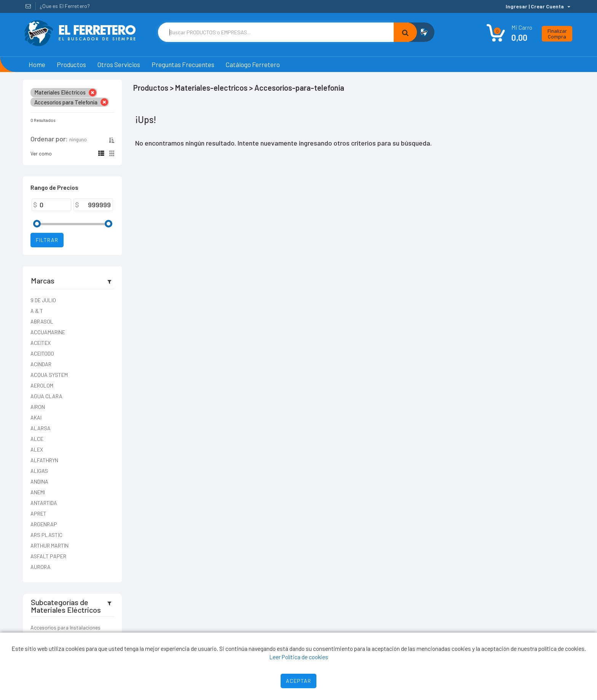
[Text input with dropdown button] (276, 32)
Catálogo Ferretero (253, 64)
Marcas (43, 280)
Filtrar (47, 240)
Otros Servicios (119, 64)
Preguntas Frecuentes (183, 64)
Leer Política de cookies (299, 657)
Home (37, 64)
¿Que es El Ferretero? (65, 6)
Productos (71, 64)
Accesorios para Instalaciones (65, 627)
